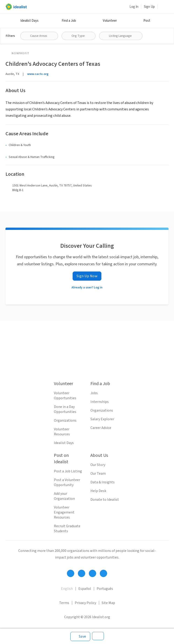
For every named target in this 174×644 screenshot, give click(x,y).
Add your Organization (64, 496)
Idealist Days (29, 21)
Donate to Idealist (105, 500)
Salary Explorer (102, 419)
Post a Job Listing (68, 471)
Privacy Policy (85, 603)
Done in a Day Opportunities (65, 409)
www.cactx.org (38, 74)
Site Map (108, 603)
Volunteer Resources (62, 432)
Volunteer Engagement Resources (64, 512)
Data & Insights (103, 482)
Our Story (98, 465)
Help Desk (98, 491)
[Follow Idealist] (71, 573)
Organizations (65, 420)
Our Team (98, 474)
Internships (100, 402)
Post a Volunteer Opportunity (67, 482)
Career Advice (101, 428)
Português (105, 589)
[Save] (80, 636)
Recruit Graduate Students (67, 529)
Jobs (94, 393)
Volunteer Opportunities (65, 396)
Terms (64, 603)
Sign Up (149, 7)
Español (85, 589)
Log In (134, 7)
